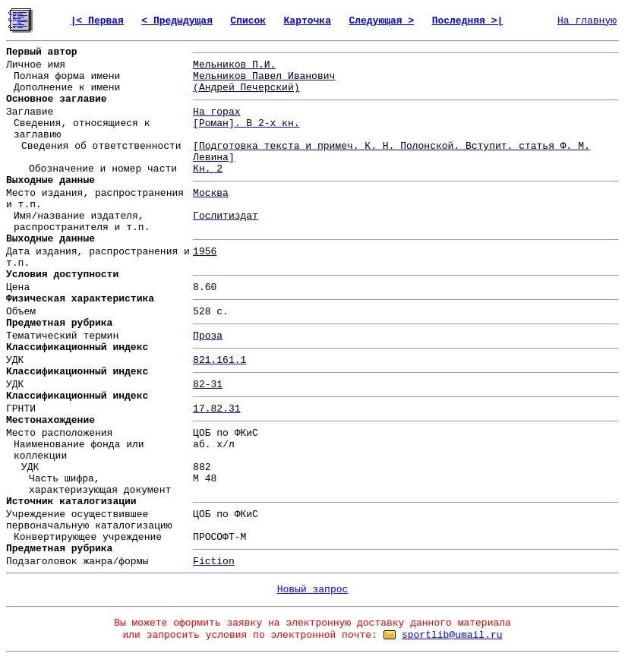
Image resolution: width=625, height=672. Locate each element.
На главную (587, 21)
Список (248, 21)
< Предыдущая (177, 21)
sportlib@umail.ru (452, 635)
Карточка (308, 21)
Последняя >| (468, 21)
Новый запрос (313, 590)
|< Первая (97, 21)
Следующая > (381, 21)
